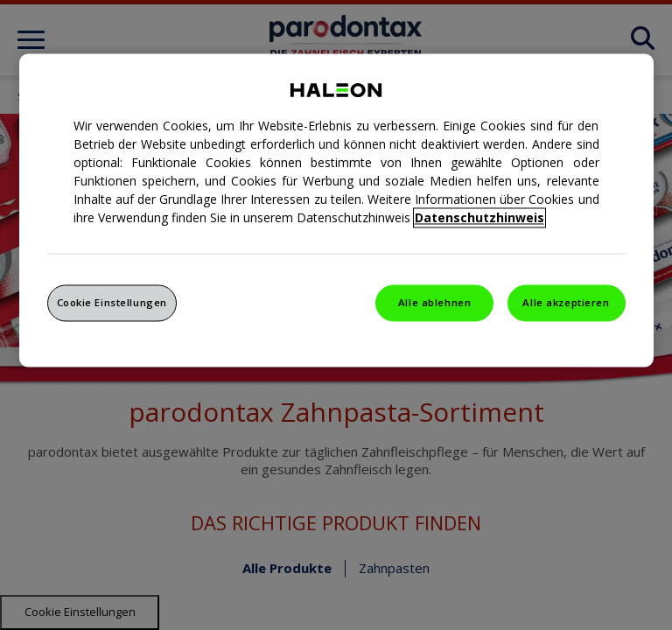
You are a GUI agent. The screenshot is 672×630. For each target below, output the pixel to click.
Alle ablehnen (434, 302)
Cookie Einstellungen (112, 302)
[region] (336, 210)
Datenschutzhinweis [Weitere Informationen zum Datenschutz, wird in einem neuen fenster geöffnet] (479, 217)
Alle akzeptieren (566, 302)
